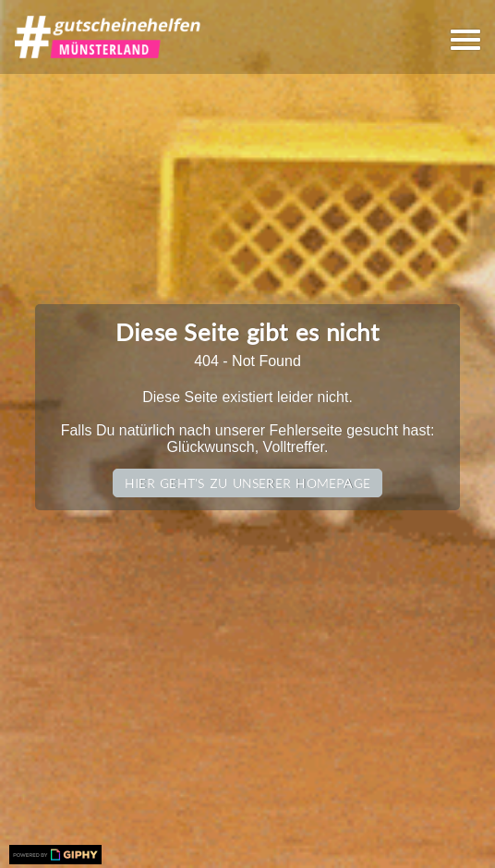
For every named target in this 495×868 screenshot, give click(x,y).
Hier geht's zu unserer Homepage (247, 483)
